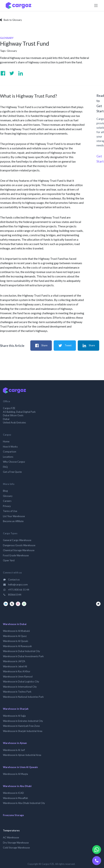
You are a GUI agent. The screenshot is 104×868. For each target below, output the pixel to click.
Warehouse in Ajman (15, 743)
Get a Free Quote (12, 472)
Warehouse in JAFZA (14, 661)
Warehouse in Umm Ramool (18, 677)
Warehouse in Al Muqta (15, 774)
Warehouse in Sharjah (16, 709)
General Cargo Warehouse (17, 540)
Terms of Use (10, 511)
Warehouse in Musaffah (15, 798)
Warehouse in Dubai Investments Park (23, 656)
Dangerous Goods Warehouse (19, 545)
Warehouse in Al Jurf (14, 750)
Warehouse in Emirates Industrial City (23, 721)
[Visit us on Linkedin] (21, 73)
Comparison (10, 452)
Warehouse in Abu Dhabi (17, 786)
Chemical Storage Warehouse (19, 550)
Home (6, 441)
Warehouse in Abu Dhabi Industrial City (24, 803)
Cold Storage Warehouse (16, 848)
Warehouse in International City (20, 687)
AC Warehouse (11, 837)
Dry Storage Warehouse (16, 843)
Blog (5, 491)
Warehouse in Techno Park (17, 692)
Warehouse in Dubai (15, 624)
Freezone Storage (13, 815)
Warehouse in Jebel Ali (15, 666)
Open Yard (9, 560)
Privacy (7, 506)
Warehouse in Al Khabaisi (16, 631)
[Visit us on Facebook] (3, 73)
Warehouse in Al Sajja (14, 716)
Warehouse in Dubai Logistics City (21, 682)
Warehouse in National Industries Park (23, 697)
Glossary (12, 51)
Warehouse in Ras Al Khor (17, 671)
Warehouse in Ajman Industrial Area (22, 755)
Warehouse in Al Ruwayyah (17, 646)
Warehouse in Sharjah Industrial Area (23, 731)
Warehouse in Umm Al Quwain (20, 767)
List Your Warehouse (14, 516)
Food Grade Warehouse (16, 555)
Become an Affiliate (13, 521)
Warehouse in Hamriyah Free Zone (21, 726)
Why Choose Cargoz (14, 462)
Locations (8, 457)
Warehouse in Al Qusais (16, 641)
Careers (7, 501)
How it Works (10, 447)
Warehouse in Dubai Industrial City (21, 651)
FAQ (5, 467)
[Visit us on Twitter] (12, 73)
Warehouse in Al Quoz (15, 636)
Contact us (11, 580)
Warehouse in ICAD (13, 793)
